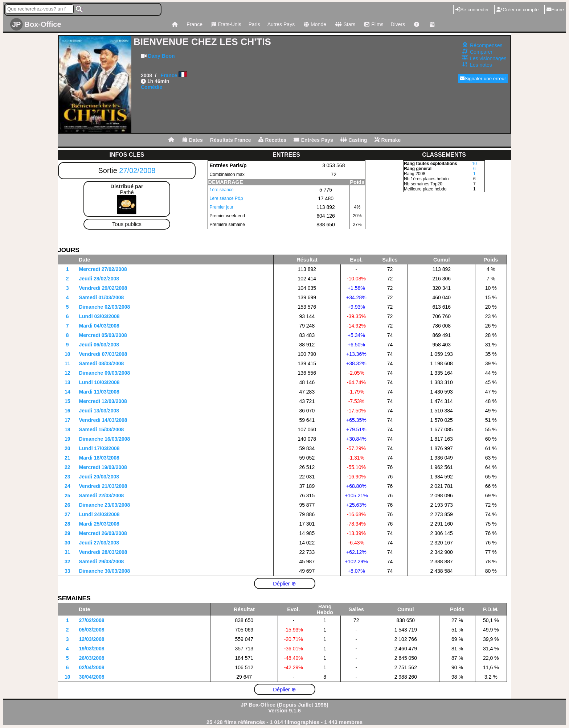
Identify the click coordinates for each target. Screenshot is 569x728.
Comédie (152, 87)
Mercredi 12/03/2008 (103, 401)
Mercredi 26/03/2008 (103, 533)
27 (67, 514)
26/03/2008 (92, 658)
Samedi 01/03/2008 (102, 297)
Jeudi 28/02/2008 (99, 279)
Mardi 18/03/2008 (99, 458)
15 (67, 401)
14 (67, 392)
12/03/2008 (92, 639)
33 (67, 571)
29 (67, 533)
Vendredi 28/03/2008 (103, 552)
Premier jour (222, 207)
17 (67, 420)
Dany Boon (161, 56)
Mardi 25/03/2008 (99, 524)
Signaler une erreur (483, 79)
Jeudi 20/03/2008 (99, 477)
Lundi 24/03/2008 (99, 514)
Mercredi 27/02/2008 (103, 269)
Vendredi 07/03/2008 (103, 354)
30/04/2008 (92, 677)
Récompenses (486, 45)
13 (67, 382)
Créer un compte (517, 10)
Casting (354, 140)
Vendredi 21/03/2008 (103, 486)
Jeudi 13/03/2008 (99, 411)
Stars (344, 24)
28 (67, 524)
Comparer (481, 52)
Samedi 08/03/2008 (102, 363)
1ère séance (222, 190)
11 (67, 363)
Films (373, 24)
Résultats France (231, 140)
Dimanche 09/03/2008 (105, 373)
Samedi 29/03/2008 (102, 562)
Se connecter (472, 10)
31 (67, 552)
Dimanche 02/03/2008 (105, 307)
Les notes (481, 65)
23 (67, 477)
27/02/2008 (137, 170)
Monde (314, 24)
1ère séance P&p (226, 198)
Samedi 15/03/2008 (102, 429)
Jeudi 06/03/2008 (99, 345)
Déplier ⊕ (284, 584)
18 (67, 429)
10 (474, 164)
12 (67, 373)
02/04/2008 (92, 667)
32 (67, 562)
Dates (193, 140)
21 (67, 458)
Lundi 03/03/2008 (99, 316)
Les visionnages (488, 58)
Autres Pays (281, 24)
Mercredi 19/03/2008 (103, 467)
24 (67, 486)
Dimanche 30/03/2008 (105, 571)
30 (67, 543)
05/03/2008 (92, 630)
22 (67, 467)
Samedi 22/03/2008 (102, 495)
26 (67, 505)
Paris (254, 24)
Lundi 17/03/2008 (99, 448)
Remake (388, 140)
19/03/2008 (92, 649)
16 (67, 411)
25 (67, 495)
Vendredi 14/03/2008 (103, 420)
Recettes (272, 140)
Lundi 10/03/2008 (99, 382)
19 (67, 439)
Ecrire (555, 10)
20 (67, 448)
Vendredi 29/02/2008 (103, 288)
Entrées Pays (313, 140)
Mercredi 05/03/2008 (103, 335)
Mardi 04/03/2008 (99, 326)
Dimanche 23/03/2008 (105, 505)
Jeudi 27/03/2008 (99, 543)
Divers (398, 24)
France (195, 24)
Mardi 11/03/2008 (99, 392)
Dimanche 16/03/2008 (105, 439)
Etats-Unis (226, 24)
